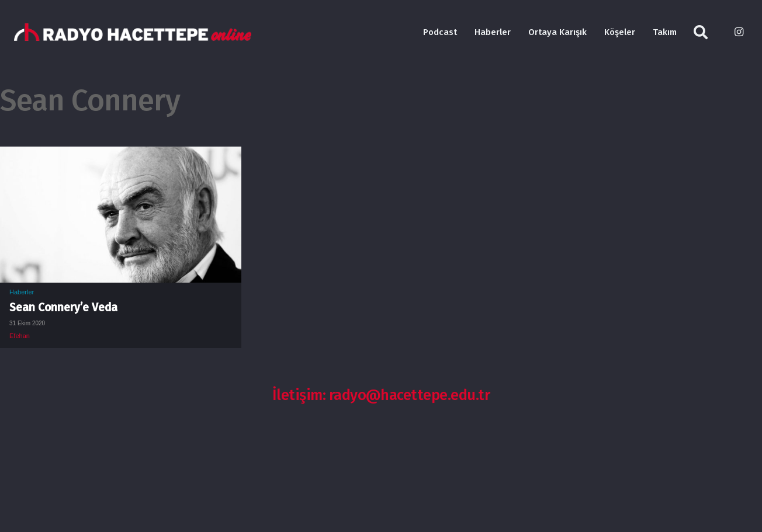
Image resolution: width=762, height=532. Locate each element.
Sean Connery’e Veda (63, 307)
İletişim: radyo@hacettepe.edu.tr (381, 395)
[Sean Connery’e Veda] (121, 155)
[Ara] (701, 32)
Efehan (20, 336)
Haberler (22, 292)
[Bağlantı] (133, 32)
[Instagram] (739, 32)
